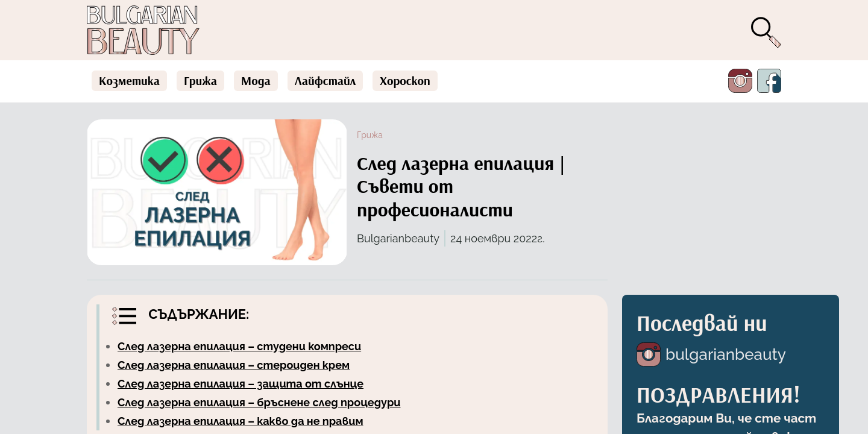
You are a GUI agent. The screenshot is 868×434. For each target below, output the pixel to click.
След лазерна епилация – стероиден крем (234, 365)
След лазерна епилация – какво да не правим (241, 421)
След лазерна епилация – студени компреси (239, 346)
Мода (256, 80)
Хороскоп (405, 80)
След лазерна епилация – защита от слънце (241, 384)
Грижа (200, 80)
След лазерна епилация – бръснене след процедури (259, 402)
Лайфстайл (325, 80)
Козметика (129, 80)
